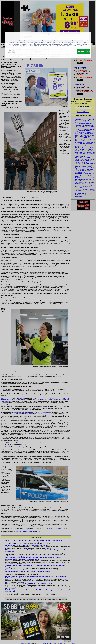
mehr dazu (79, 46)
